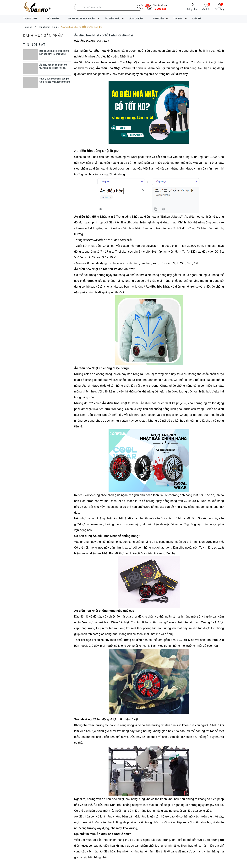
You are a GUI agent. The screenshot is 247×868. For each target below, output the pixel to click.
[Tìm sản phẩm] (109, 7)
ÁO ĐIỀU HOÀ (112, 19)
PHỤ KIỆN (158, 19)
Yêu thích (206, 9)
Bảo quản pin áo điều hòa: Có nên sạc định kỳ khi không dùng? (54, 54)
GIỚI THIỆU (52, 19)
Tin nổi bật (35, 45)
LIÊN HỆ (197, 19)
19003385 (160, 9)
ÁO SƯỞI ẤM (136, 19)
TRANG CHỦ (30, 19)
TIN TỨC (178, 19)
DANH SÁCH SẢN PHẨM (82, 19)
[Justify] (139, 7)
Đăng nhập (193, 9)
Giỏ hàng (219, 9)
